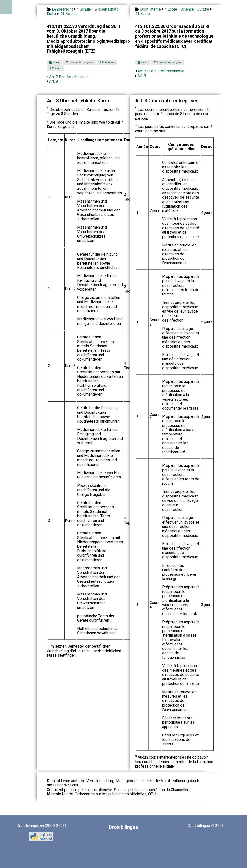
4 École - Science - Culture (187, 9)
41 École (142, 14)
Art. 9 (54, 81)
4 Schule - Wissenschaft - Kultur (83, 11)
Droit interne (151, 9)
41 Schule (68, 14)
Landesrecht (62, 9)
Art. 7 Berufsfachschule (69, 77)
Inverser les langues (79, 62)
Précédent (107, 62)
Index (54, 62)
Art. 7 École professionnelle (161, 71)
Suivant (55, 68)
